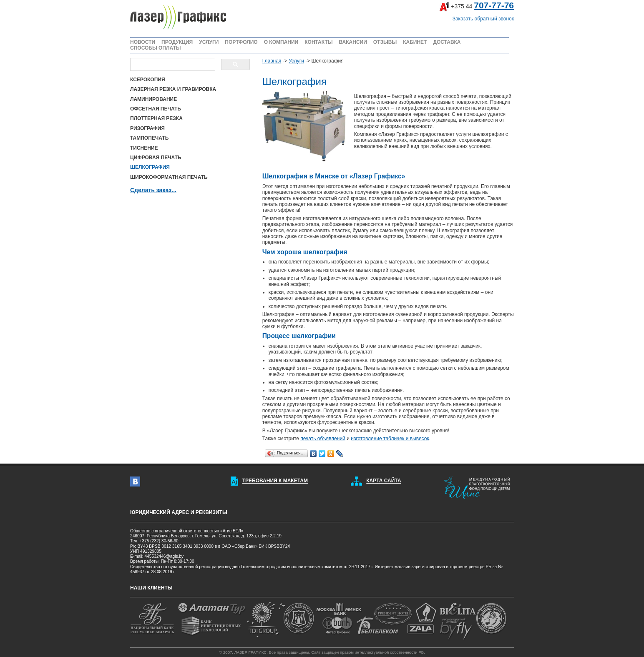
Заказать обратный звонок (483, 19)
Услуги (296, 61)
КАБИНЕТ (415, 42)
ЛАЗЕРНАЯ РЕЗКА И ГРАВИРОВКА (173, 89)
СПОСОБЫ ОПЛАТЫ (156, 48)
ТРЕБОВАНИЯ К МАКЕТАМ (275, 481)
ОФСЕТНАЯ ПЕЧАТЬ (156, 109)
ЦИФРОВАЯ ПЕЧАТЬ (156, 158)
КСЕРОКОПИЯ (148, 80)
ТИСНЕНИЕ (144, 148)
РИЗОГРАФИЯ (147, 128)
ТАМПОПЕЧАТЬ (149, 138)
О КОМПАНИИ (281, 42)
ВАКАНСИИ (353, 42)
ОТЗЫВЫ (385, 42)
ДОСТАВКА (447, 42)
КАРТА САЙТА (384, 481)
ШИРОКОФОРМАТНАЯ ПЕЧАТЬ (169, 177)
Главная (272, 61)
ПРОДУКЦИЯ (177, 42)
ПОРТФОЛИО (241, 42)
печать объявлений (323, 439)
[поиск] (172, 65)
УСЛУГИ (209, 42)
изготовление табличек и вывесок (390, 439)
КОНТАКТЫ (318, 42)
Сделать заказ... (153, 190)
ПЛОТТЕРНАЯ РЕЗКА (156, 118)
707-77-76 (494, 5)
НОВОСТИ (143, 42)
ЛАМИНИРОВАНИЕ (153, 99)
